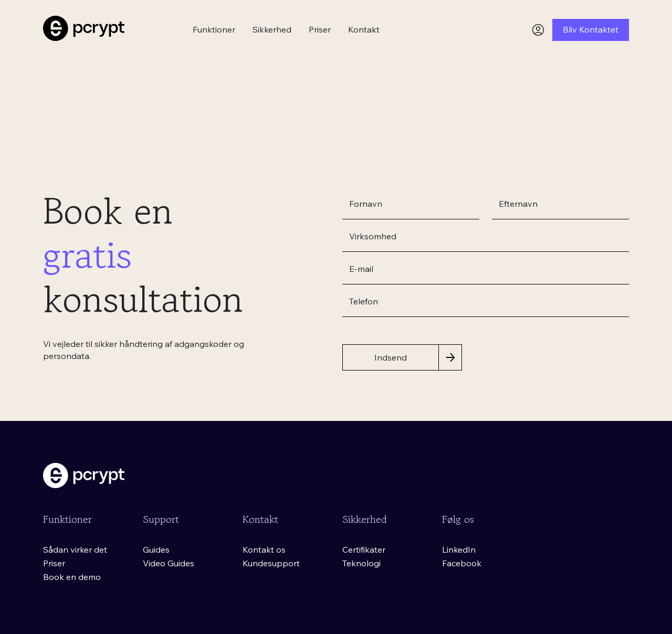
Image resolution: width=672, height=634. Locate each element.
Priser (320, 29)
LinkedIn (459, 550)
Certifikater (364, 550)
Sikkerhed (272, 29)
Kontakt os (264, 550)
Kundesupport (271, 563)
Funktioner (214, 29)
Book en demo (72, 577)
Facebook (462, 563)
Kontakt (364, 29)
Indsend (391, 357)
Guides (156, 550)
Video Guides (169, 563)
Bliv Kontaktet (591, 29)
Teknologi (361, 563)
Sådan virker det (75, 550)
